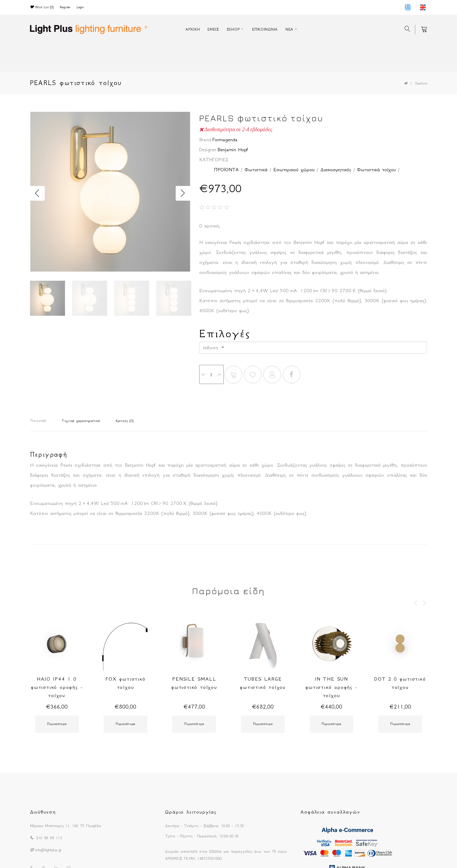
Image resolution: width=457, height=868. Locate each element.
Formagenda (225, 139)
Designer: (208, 149)
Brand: (206, 139)
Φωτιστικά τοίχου (376, 169)
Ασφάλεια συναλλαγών (330, 812)
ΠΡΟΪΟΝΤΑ (226, 169)
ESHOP (233, 29)
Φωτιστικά (256, 169)
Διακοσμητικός (336, 169)
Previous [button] (37, 193)
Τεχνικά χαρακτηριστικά (81, 421)
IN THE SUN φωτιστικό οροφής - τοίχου (331, 687)
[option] (110, 193)
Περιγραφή (38, 421)
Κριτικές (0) (125, 421)
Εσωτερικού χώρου (294, 169)
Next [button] (183, 193)
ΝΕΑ (289, 29)
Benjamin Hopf (233, 149)
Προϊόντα (421, 83)
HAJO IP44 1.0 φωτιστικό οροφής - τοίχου (57, 687)
